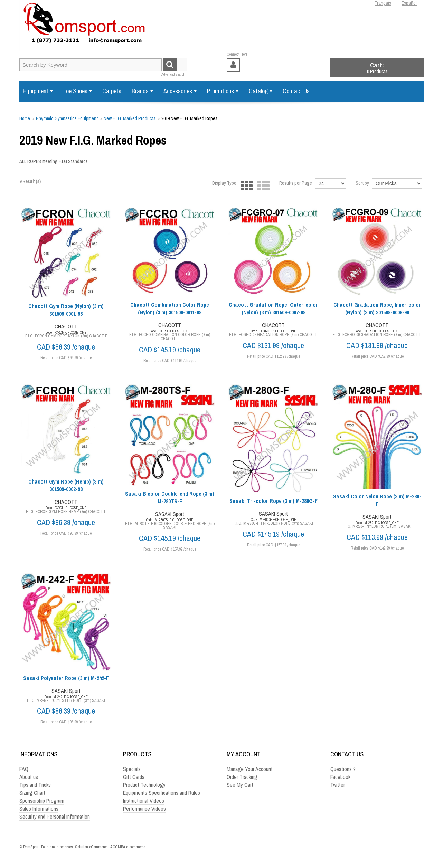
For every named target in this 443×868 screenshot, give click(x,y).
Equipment (38, 91)
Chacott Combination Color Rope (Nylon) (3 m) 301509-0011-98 (170, 308)
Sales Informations (39, 809)
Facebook (340, 777)
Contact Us (296, 91)
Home (25, 118)
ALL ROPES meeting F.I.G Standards (54, 161)
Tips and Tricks (35, 785)
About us (29, 777)
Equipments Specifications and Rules (162, 793)
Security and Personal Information (55, 817)
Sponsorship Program (42, 801)
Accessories (180, 91)
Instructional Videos (144, 801)
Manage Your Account (250, 769)
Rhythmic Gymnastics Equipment (67, 118)
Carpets (112, 91)
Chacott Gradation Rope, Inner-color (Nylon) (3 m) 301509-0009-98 (377, 308)
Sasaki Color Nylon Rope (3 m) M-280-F (377, 500)
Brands (142, 91)
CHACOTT (66, 326)
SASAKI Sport (170, 514)
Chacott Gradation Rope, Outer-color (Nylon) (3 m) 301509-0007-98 (273, 308)
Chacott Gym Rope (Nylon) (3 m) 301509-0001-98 (66, 310)
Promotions (223, 91)
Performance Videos (144, 809)
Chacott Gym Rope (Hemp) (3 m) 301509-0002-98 (66, 485)
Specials (132, 769)
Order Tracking (242, 777)
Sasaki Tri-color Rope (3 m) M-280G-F (274, 501)
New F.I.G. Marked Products (130, 118)
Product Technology (144, 785)
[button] (377, 68)
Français (383, 3)
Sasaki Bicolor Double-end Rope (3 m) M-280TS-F (170, 497)
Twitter (338, 785)
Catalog (261, 91)
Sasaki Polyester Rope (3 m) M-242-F (66, 678)
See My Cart (240, 785)
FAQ (24, 769)
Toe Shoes (78, 91)
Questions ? (343, 769)
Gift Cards (134, 777)
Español (409, 3)
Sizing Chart (32, 793)
